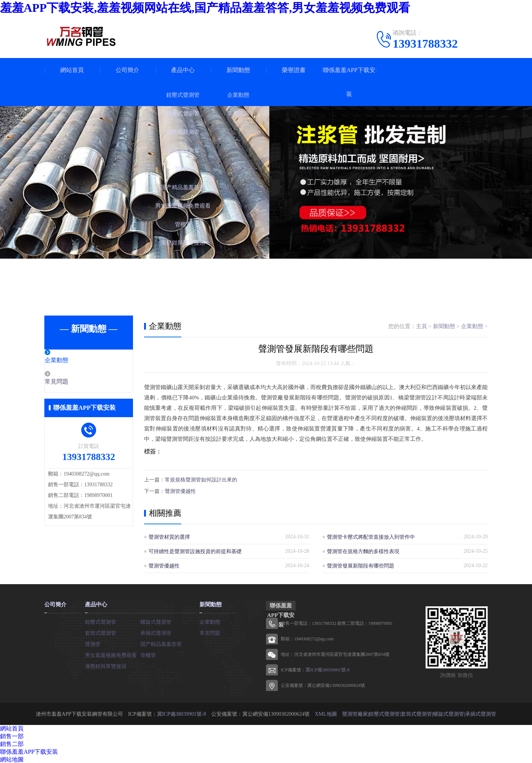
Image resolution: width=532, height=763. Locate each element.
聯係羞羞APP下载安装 (349, 82)
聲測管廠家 (354, 713)
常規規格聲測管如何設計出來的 (201, 479)
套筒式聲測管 (100, 632)
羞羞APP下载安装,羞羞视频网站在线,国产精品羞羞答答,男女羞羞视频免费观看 (205, 8)
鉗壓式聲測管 (100, 621)
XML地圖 (325, 713)
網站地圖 (12, 759)
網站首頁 (72, 70)
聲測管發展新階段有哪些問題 (361, 565)
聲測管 (93, 643)
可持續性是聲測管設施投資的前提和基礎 (195, 550)
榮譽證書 (294, 70)
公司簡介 (127, 70)
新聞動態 (238, 70)
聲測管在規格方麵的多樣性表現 (363, 550)
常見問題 (73, 382)
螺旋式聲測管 (156, 621)
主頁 (422, 326)
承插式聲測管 (156, 632)
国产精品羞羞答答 (161, 643)
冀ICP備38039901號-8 (326, 669)
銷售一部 (12, 735)
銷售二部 (12, 743)
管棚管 (148, 654)
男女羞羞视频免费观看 (111, 654)
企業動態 (73, 361)
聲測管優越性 (180, 490)
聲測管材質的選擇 (169, 536)
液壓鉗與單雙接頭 (106, 665)
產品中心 (183, 70)
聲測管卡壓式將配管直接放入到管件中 (371, 536)
